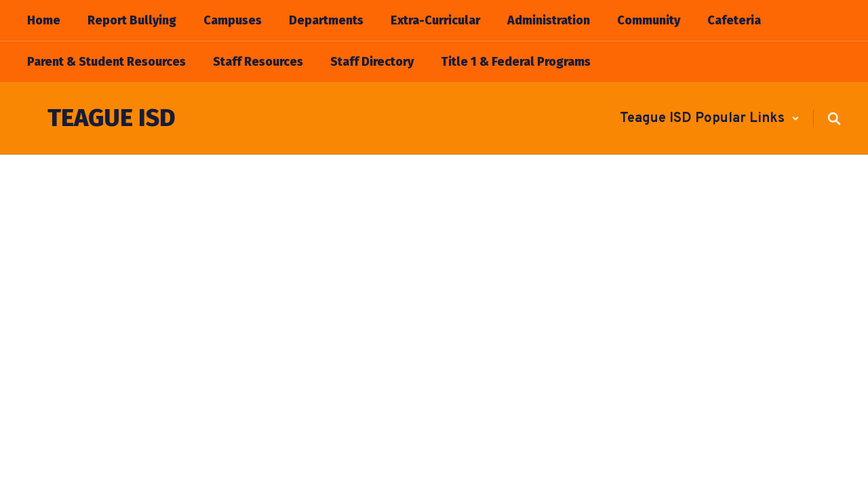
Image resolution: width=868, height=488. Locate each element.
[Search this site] (834, 119)
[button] (710, 119)
